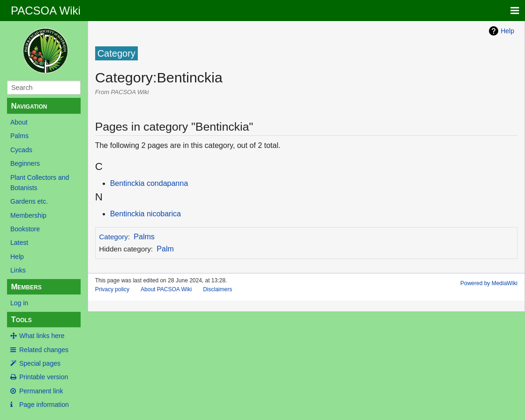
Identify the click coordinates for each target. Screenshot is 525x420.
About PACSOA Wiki (166, 289)
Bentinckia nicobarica (146, 214)
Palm (165, 249)
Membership (28, 215)
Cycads (21, 150)
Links (18, 270)
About (19, 122)
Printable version (44, 377)
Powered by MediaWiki (489, 283)
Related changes (44, 350)
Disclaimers (217, 289)
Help (17, 257)
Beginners (25, 163)
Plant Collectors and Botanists (40, 183)
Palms (19, 136)
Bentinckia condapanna (149, 183)
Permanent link (41, 391)
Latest (19, 243)
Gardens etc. (29, 201)
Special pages (40, 363)
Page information (44, 405)
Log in (19, 303)
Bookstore (25, 229)
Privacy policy (112, 289)
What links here (42, 336)
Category (113, 237)
